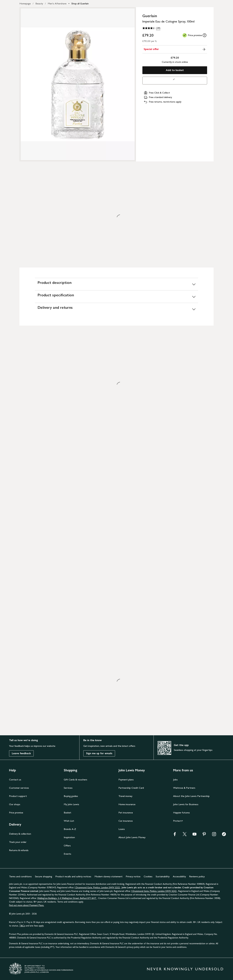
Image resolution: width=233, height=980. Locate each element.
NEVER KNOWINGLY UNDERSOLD (185, 969)
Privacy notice (133, 876)
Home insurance (127, 804)
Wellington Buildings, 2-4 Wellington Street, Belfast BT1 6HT (67, 898)
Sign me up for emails (99, 753)
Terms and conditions (20, 876)
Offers (67, 846)
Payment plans (126, 780)
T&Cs (22, 926)
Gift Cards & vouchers (75, 780)
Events (67, 854)
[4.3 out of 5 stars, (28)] (151, 28)
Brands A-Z (70, 829)
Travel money (125, 796)
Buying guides (71, 796)
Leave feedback (21, 753)
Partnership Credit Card (131, 788)
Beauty (39, 3)
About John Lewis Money (132, 837)
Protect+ (178, 821)
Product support (18, 796)
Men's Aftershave (57, 3)
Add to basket (175, 70)
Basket (67, 813)
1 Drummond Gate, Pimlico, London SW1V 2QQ (98, 888)
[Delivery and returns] (116, 309)
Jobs (175, 780)
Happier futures (181, 813)
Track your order (18, 842)
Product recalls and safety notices (73, 876)
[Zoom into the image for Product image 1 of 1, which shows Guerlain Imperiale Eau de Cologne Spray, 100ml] (78, 84)
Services (68, 788)
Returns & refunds (19, 850)
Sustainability (163, 876)
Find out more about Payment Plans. (27, 905)
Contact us (15, 780)
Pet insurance (126, 813)
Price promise (16, 813)
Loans (122, 829)
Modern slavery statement (108, 876)
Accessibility (179, 876)
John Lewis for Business (186, 804)
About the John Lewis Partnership (191, 796)
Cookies (148, 876)
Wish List (69, 821)
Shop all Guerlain (80, 3)
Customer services (19, 788)
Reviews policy (197, 876)
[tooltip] (205, 35)
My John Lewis (71, 804)
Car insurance (126, 821)
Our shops (15, 804)
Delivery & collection (20, 834)
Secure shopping (44, 876)
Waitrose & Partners (184, 788)
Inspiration (69, 837)
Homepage (25, 3)
